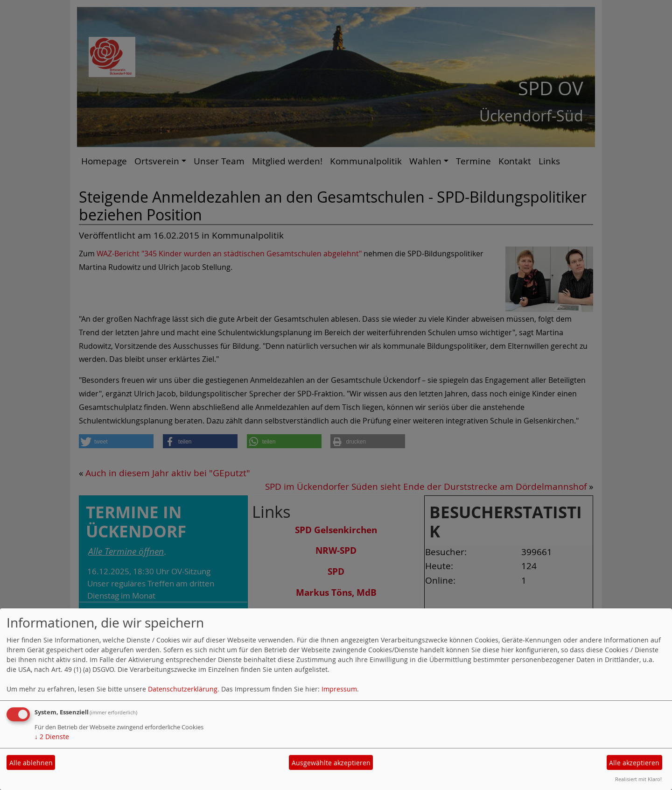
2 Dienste (52, 737)
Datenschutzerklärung (183, 689)
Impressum (339, 689)
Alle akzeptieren (634, 763)
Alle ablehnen (31, 763)
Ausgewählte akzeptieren (331, 763)
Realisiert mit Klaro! (638, 779)
